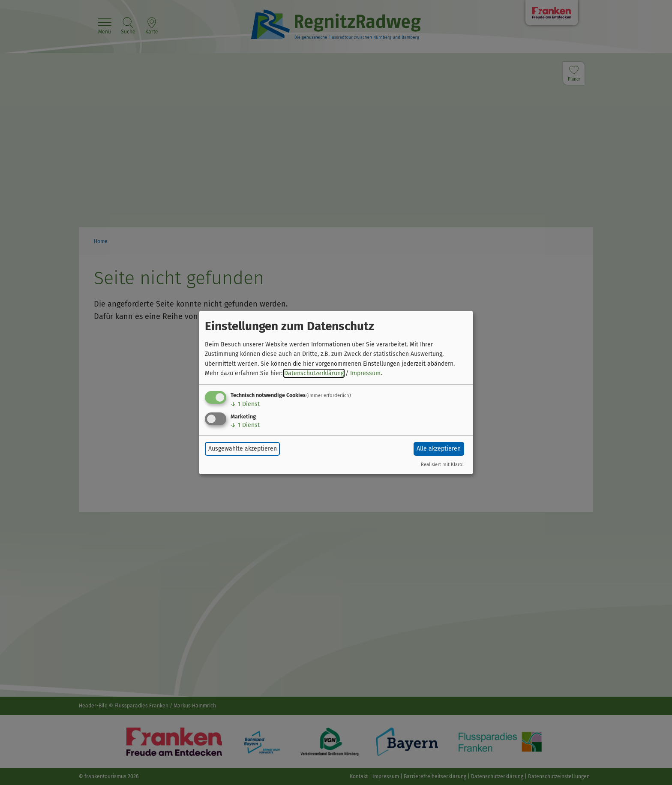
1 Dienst (245, 404)
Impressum (365, 373)
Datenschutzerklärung (314, 373)
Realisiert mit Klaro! (442, 465)
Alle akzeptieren (439, 449)
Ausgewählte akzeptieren (243, 449)
